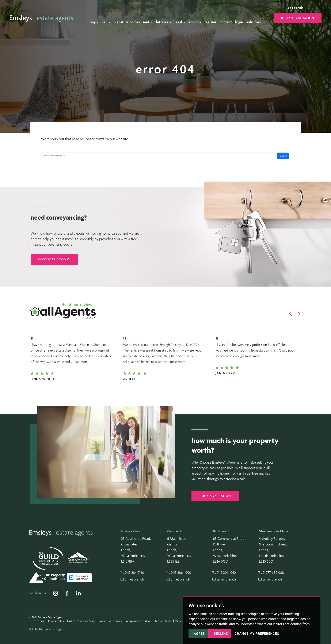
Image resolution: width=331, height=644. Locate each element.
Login (242, 18)
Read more (80, 362)
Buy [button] (98, 18)
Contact (229, 18)
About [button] (198, 18)
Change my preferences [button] (257, 634)
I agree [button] (198, 634)
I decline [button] (220, 634)
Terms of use (38, 621)
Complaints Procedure (138, 621)
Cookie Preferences (110, 621)
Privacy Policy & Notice (62, 621)
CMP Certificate (163, 621)
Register (214, 18)
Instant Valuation (298, 18)
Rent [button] (151, 18)
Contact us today (54, 259)
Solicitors (257, 18)
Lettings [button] (167, 18)
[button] (290, 314)
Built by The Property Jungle (46, 629)
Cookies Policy (87, 621)
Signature (130, 18)
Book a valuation (215, 496)
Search (283, 156)
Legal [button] (183, 18)
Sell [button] (110, 18)
